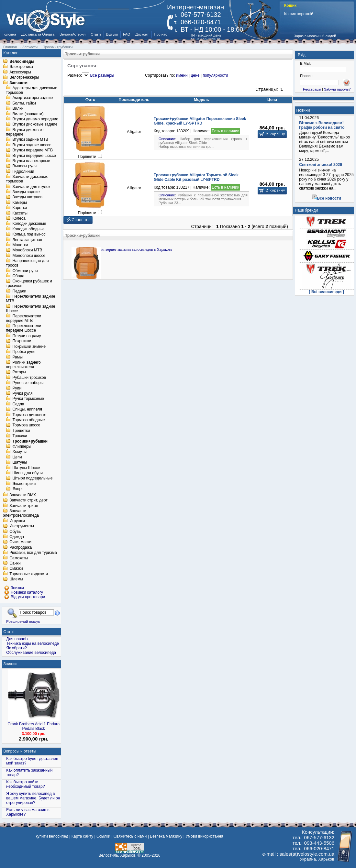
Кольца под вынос (29, 235)
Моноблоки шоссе (29, 256)
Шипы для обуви (28, 473)
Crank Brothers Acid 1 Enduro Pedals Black (33, 726)
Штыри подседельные (32, 478)
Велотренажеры (24, 78)
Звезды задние (26, 192)
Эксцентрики (24, 484)
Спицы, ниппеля (27, 410)
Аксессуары (20, 72)
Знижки (10, 664)
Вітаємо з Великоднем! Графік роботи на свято (322, 125)
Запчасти (18, 83)
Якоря (18, 489)
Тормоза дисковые (29, 415)
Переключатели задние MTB (30, 299)
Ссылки (103, 836)
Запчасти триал (24, 506)
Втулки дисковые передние (25, 132)
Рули (17, 388)
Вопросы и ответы (20, 751)
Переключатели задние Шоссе (30, 309)
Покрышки (22, 341)
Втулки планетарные (31, 161)
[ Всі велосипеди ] (327, 292)
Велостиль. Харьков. (118, 855)
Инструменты (22, 526)
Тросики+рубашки (30, 441)
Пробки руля (24, 352)
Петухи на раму (27, 336)
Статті (96, 34)
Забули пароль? (337, 89)
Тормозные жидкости (29, 574)
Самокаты (19, 558)
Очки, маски (20, 542)
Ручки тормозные (28, 399)
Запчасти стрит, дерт (28, 500)
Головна (9, 34)
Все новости (329, 198)
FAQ (127, 34)
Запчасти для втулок (31, 187)
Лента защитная (27, 240)
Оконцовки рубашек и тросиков (29, 284)
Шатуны (20, 463)
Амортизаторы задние (33, 98)
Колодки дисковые (29, 224)
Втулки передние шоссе (34, 156)
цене (195, 75)
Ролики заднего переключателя (23, 365)
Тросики (20, 436)
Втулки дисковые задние (35, 125)
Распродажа (21, 547)
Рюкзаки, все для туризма (33, 553)
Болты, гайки (24, 103)
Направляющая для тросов (27, 263)
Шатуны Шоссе (26, 468)
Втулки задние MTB (30, 140)
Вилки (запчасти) (28, 114)
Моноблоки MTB (27, 250)
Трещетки (21, 431)
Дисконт (142, 34)
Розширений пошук (23, 621)
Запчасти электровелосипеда (21, 513)
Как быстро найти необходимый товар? (25, 784)
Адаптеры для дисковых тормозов (31, 90)
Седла (18, 404)
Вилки (18, 109)
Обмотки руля (25, 271)
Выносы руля (24, 166)
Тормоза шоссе (26, 425)
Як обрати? (17, 648)
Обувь (15, 532)
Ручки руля (22, 393)
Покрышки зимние (29, 346)
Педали (19, 291)
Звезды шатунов (27, 197)
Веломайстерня (72, 34)
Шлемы (16, 579)
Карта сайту (82, 836)
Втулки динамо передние (35, 119)
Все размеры (102, 75)
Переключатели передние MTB (23, 318)
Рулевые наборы (28, 383)
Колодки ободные (28, 229)
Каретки (20, 208)
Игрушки (17, 521)
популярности (215, 75)
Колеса (19, 218)
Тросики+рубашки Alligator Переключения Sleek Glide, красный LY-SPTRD (200, 121)
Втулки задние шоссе (32, 145)
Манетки (20, 245)
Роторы (19, 372)
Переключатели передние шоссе (23, 328)
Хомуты (19, 452)
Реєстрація (312, 89)
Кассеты (20, 213)
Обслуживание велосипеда (31, 653)
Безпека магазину (166, 836)
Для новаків (17, 639)
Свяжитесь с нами (130, 836)
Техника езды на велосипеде (33, 643)
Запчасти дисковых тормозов (27, 179)
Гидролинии (23, 171)
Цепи (17, 457)
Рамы (17, 357)
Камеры (19, 203)
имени (182, 75)
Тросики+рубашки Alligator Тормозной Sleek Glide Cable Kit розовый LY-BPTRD (196, 177)
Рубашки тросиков (29, 378)
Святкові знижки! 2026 (321, 165)
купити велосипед (52, 836)
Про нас (161, 34)
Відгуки (112, 34)
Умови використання (204, 836)
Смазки (16, 569)
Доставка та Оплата (38, 34)
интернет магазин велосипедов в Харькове (137, 249)
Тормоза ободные (28, 420)
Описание (167, 139)
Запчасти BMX (23, 495)
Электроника (21, 67)
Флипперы (22, 446)
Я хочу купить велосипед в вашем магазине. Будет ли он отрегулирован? (33, 798)
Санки (15, 563)
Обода (18, 276)
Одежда (17, 537)
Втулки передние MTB (33, 150)
